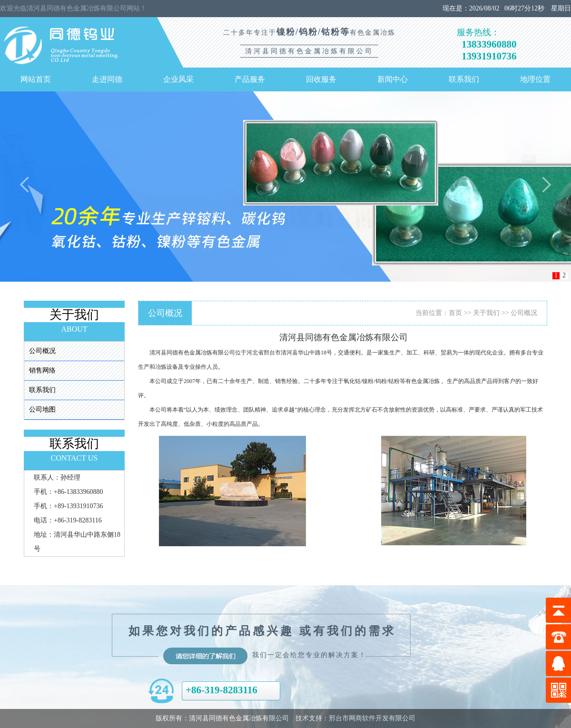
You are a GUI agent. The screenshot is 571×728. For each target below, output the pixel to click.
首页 (455, 313)
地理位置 (535, 79)
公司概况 (42, 351)
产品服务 (250, 79)
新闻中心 (393, 79)
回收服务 (321, 79)
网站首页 (36, 79)
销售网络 (42, 370)
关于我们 (486, 313)
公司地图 (42, 409)
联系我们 (464, 79)
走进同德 (107, 79)
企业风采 (178, 79)
